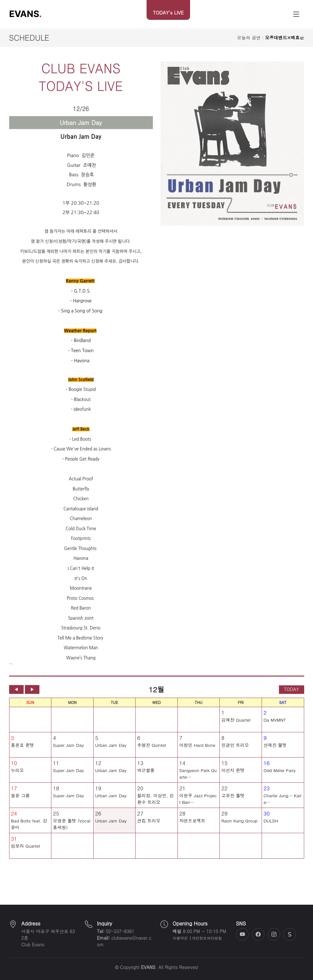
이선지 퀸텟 (233, 776)
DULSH (271, 827)
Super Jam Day (68, 751)
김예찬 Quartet (236, 726)
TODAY (292, 695)
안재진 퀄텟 (275, 751)
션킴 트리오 (149, 827)
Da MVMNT (275, 726)
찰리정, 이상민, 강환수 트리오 (155, 805)
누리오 (17, 776)
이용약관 (180, 938)
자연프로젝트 (192, 827)
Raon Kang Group (239, 827)
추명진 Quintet (151, 751)
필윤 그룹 (20, 801)
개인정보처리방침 (207, 938)
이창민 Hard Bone (197, 751)
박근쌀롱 (146, 776)
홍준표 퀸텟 (23, 751)
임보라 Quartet (26, 852)
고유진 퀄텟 (233, 801)
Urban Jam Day (111, 751)
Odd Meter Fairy (280, 776)
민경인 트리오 (235, 751)
